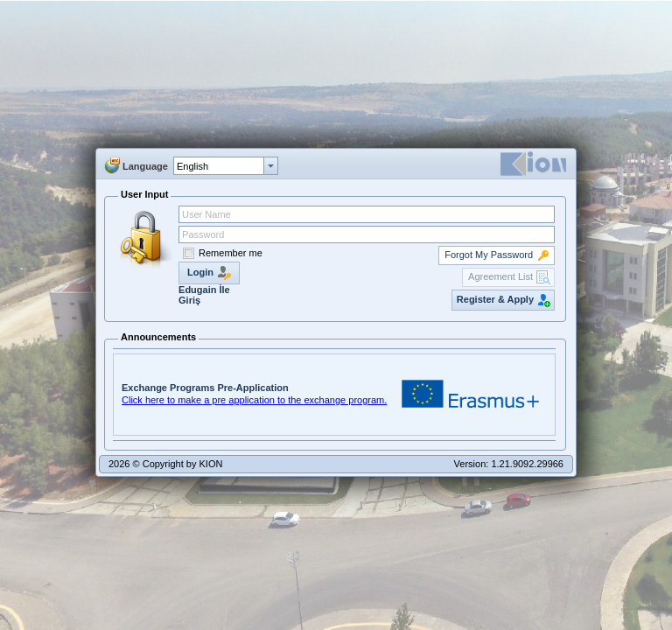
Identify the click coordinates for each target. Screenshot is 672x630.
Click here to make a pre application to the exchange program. (254, 400)
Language (145, 166)
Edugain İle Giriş (204, 295)
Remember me (231, 253)
